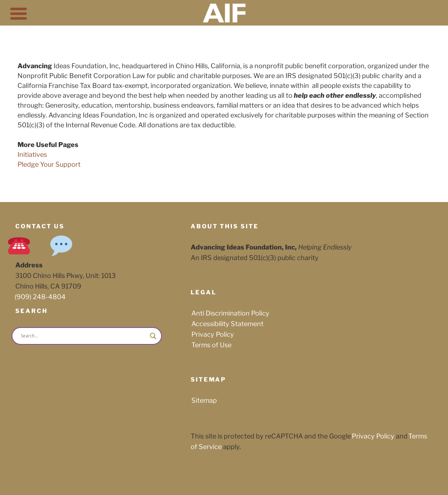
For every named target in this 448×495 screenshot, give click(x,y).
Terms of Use (211, 345)
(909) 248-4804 (40, 297)
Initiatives (32, 154)
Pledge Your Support (49, 164)
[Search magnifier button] (153, 336)
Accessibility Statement (227, 324)
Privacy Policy (213, 334)
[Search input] (83, 336)
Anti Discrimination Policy (230, 313)
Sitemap (204, 400)
